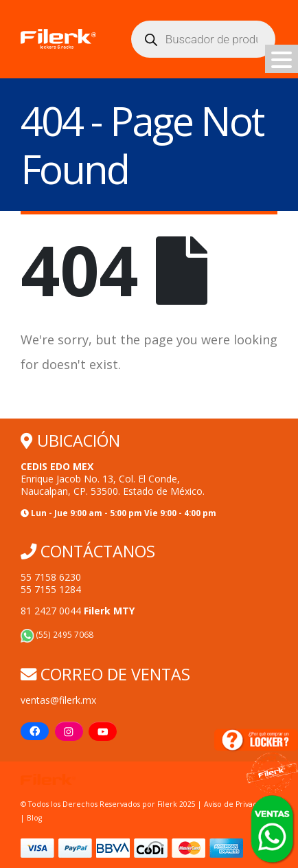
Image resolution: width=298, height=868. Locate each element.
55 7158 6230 (51, 577)
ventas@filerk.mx (58, 700)
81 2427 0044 (78, 611)
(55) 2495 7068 (57, 634)
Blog (34, 818)
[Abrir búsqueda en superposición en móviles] (203, 39)
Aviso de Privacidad (238, 804)
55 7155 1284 (51, 589)
